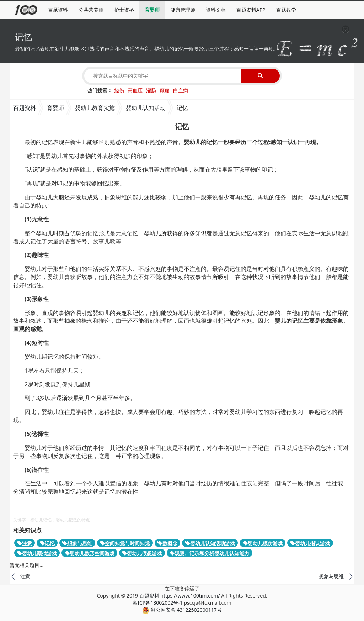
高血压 (135, 90)
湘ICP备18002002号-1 (158, 603)
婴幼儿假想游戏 (142, 553)
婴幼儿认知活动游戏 (210, 543)
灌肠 (151, 90)
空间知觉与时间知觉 (125, 543)
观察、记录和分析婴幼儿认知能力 (209, 553)
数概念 (167, 543)
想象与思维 (77, 543)
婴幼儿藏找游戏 (37, 553)
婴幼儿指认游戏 (310, 543)
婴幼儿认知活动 (146, 108)
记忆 (47, 543)
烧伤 (119, 90)
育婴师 (152, 10)
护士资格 (124, 10)
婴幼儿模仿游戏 (263, 543)
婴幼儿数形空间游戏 (90, 553)
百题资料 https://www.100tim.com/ (180, 596)
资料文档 (216, 10)
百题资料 (58, 10)
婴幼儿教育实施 (95, 108)
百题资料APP (251, 10)
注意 (25, 543)
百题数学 (286, 10)
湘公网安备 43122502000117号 (182, 610)
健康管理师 (183, 10)
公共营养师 (91, 10)
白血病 (181, 90)
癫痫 (165, 90)
